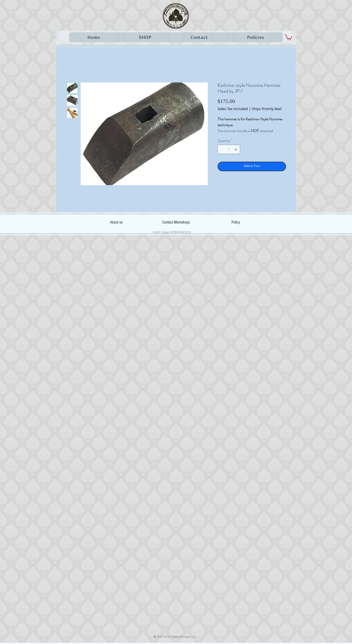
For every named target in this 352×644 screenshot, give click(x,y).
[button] (288, 37)
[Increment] (236, 149)
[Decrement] (221, 149)
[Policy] (236, 222)
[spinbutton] (229, 149)
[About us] (116, 222)
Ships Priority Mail (267, 109)
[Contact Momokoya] (176, 222)
